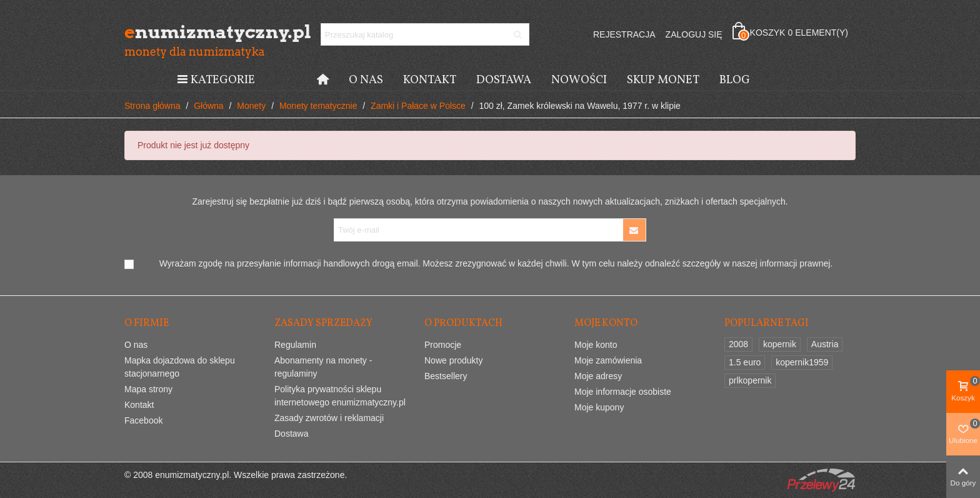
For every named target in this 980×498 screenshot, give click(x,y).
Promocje (443, 345)
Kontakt (430, 80)
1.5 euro (745, 362)
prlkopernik (750, 380)
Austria (825, 344)
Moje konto (596, 345)
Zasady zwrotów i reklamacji (329, 418)
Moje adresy (598, 376)
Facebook (143, 420)
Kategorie (216, 80)
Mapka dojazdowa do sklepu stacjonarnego (180, 367)
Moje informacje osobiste (623, 392)
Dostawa (504, 80)
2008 (738, 344)
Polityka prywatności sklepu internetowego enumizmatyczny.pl (340, 396)
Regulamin (295, 345)
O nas (366, 80)
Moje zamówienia (608, 360)
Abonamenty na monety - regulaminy (323, 367)
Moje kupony (599, 407)
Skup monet (663, 80)
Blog (735, 80)
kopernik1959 (802, 362)
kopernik (780, 344)
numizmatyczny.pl (193, 32)
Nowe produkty (453, 360)
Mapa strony (148, 389)
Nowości (579, 80)
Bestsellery (446, 376)
